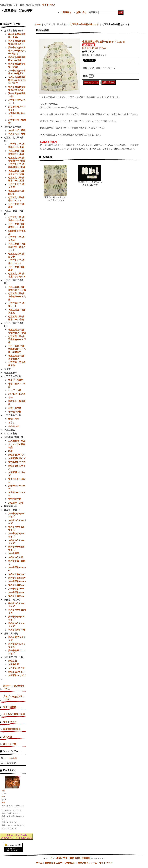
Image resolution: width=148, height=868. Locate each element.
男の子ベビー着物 (17, 134)
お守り (11, 422)
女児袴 (7, 369)
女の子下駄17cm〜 (17, 578)
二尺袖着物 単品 (17, 441)
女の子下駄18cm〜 (17, 581)
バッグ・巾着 (15, 390)
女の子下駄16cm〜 (17, 574)
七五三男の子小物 (13, 415)
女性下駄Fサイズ (16, 672)
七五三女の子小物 (13, 376)
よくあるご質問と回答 (14, 714)
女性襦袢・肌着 (16, 503)
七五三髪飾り (11, 373)
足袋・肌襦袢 (15, 408)
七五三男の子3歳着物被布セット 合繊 (17, 296)
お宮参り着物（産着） (15, 31)
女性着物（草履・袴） (15, 437)
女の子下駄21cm (16, 589)
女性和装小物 (15, 499)
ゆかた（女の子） (13, 510)
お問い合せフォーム (87, 863)
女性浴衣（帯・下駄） (15, 657)
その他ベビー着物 (13, 127)
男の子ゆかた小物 (17, 630)
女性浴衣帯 (14, 664)
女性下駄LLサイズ (17, 675)
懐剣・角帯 (14, 419)
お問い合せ (81, 12)
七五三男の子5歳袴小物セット (84, 24)
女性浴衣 (12, 661)
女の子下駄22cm (16, 592)
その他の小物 (15, 412)
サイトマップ (49, 5)
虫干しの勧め (10, 707)
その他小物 (14, 426)
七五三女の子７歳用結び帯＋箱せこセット (17, 247)
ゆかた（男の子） (13, 600)
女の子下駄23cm (16, 596)
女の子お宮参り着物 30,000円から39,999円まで (17, 80)
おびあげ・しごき (17, 394)
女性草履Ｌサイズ (17, 462)
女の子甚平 (14, 553)
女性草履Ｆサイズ (17, 458)
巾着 (10, 451)
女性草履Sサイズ (16, 455)
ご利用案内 (66, 12)
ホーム (38, 24)
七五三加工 (9, 430)
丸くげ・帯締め (16, 380)
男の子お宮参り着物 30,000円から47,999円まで (17, 50)
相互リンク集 (10, 744)
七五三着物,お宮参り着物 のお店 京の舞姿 (70, 858)
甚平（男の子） (12, 634)
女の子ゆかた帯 (16, 557)
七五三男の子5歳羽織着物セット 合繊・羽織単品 (17, 349)
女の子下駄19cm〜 (17, 585)
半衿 (10, 398)
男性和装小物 (11, 506)
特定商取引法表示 (12, 729)
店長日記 (8, 737)
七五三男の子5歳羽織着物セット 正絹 (17, 339)
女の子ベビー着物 (17, 130)
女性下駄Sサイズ (16, 668)
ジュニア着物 (11, 434)
